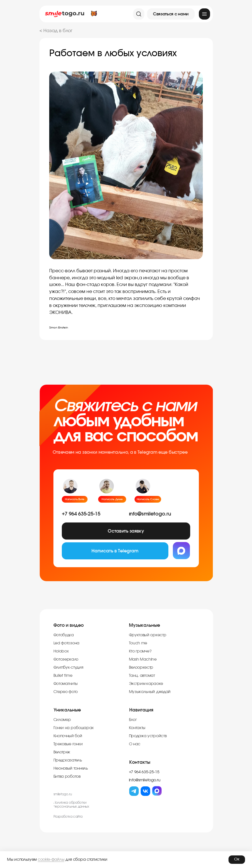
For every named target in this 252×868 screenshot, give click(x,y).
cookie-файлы (51, 860)
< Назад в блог (56, 31)
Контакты (140, 764)
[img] (204, 14)
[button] (171, 14)
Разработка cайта (68, 819)
